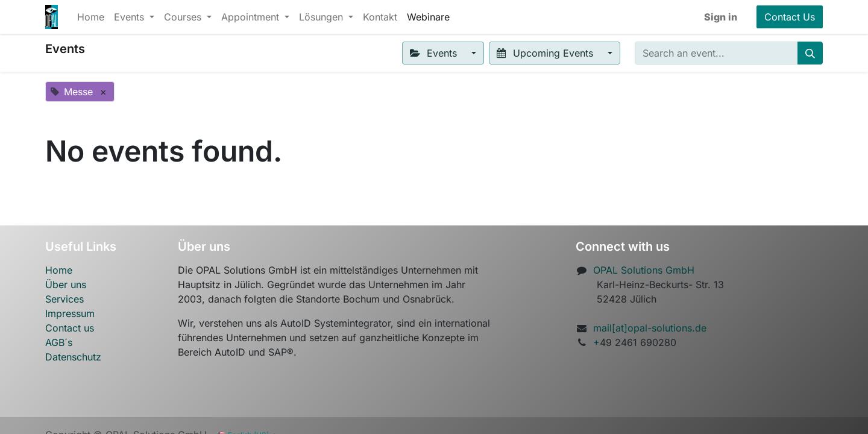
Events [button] (435, 53)
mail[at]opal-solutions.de (650, 328)
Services (64, 299)
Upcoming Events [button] (546, 53)
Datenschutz (73, 357)
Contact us (70, 328)
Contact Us (790, 17)
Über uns (66, 285)
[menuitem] (91, 17)
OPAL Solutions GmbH (644, 270)
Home (59, 270)
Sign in (721, 17)
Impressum (70, 313)
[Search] (810, 53)
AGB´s (59, 342)
